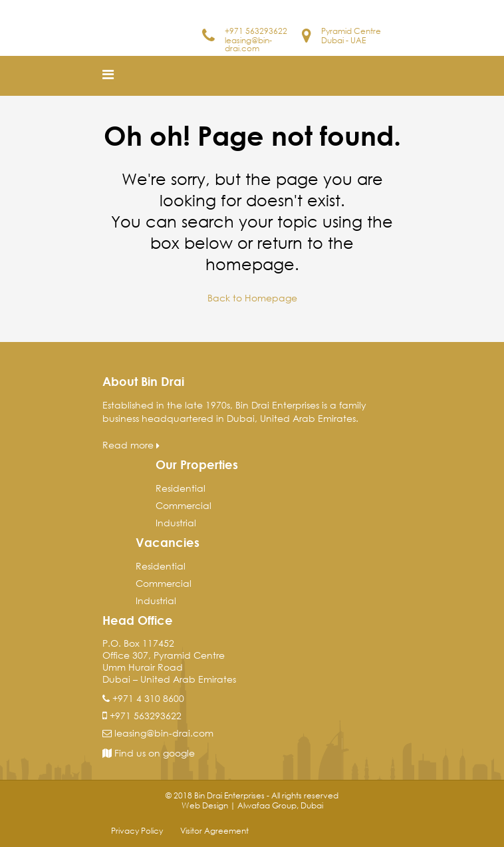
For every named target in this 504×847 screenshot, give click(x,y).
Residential (181, 488)
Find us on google (149, 753)
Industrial (176, 523)
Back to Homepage (252, 298)
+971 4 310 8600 (148, 698)
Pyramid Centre (351, 31)
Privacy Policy (137, 831)
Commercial (184, 505)
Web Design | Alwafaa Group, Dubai (252, 805)
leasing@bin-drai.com (248, 44)
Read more (131, 445)
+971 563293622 (256, 31)
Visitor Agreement (214, 831)
